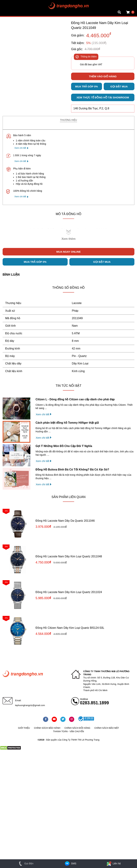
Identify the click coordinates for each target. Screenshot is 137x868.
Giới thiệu (24, 728)
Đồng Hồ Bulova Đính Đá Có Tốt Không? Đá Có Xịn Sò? (72, 470)
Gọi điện (25, 863)
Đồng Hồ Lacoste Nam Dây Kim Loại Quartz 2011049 (100, 25)
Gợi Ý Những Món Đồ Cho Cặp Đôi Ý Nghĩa (64, 446)
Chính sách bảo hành (47, 728)
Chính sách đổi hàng (77, 728)
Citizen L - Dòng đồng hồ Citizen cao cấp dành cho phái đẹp (75, 399)
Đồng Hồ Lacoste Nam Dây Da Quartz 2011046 (65, 521)
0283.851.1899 (94, 703)
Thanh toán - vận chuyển (68, 731)
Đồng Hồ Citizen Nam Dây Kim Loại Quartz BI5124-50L (70, 628)
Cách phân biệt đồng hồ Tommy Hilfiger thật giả (67, 423)
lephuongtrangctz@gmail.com (30, 705)
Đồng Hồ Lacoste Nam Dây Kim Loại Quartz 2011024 (69, 592)
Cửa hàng (8, 13)
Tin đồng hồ (9, 6)
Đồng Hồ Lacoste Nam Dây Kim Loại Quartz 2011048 (69, 556)
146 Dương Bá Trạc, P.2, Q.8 (91, 108)
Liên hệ (113, 863)
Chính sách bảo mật (107, 728)
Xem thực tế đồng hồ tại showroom (103, 97)
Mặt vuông (8, 3)
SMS (70, 863)
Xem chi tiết (20, 148)
